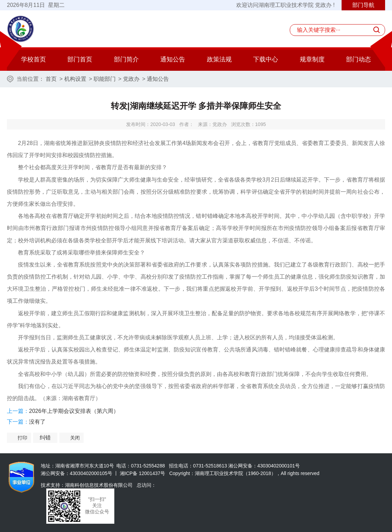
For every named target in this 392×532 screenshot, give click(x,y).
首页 (51, 79)
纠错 (45, 438)
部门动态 (358, 59)
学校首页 (34, 59)
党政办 (131, 79)
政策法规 (219, 59)
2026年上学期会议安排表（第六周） (74, 411)
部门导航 (363, 5)
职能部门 (105, 79)
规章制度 (312, 59)
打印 (22, 438)
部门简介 (126, 59)
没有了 (37, 422)
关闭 (75, 438)
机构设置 (75, 79)
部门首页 (80, 59)
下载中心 (266, 59)
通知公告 (173, 59)
